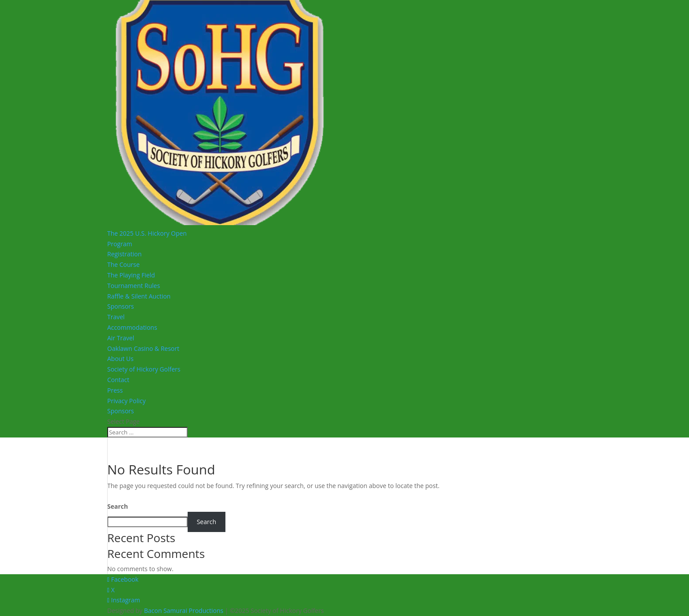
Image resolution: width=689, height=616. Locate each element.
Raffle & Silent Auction (139, 296)
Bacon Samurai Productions (184, 611)
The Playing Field (131, 275)
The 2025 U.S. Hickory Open (147, 233)
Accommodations (132, 327)
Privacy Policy (126, 401)
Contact (118, 380)
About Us (120, 359)
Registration (124, 254)
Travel (116, 317)
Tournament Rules (134, 286)
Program (120, 244)
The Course (123, 264)
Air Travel (121, 338)
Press (115, 390)
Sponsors (121, 306)
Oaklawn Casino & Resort (143, 348)
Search (118, 506)
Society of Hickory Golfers (144, 369)
